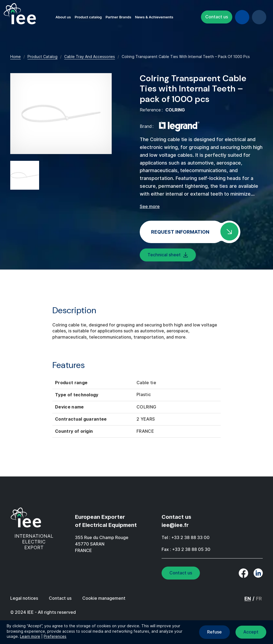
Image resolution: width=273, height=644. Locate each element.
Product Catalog (42, 57)
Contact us (217, 17)
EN (259, 17)
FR (259, 599)
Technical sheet (164, 255)
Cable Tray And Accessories (90, 57)
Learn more (30, 636)
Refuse (214, 632)
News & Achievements (154, 17)
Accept (251, 632)
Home (16, 57)
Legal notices (24, 598)
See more (150, 207)
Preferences (55, 636)
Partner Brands (118, 17)
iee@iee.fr (175, 525)
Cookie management (104, 598)
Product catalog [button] (88, 17)
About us (63, 17)
